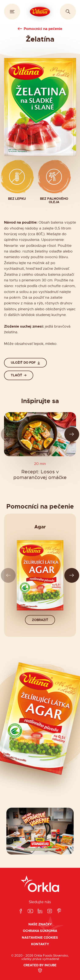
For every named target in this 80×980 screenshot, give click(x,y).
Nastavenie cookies (40, 938)
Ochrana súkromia (40, 931)
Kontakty (40, 944)
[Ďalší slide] (72, 434)
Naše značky (40, 924)
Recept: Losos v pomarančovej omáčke (40, 475)
